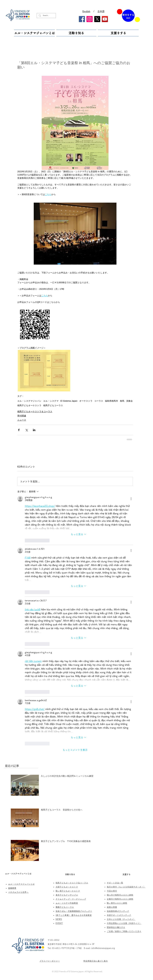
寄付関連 (22, 416)
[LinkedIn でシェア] (34, 430)
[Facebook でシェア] (19, 430)
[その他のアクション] (131, 499)
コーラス (99, 401)
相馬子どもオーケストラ (29, 405)
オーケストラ (86, 401)
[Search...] (46, 16)
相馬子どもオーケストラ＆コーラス (35, 411)
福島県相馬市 (111, 401)
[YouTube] (105, 19)
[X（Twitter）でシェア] (26, 430)
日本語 (101, 11)
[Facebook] (82, 19)
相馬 (122, 401)
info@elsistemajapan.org (103, 948)
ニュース (22, 420)
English (86, 11)
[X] (97, 19)
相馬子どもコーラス (53, 405)
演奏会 (129, 401)
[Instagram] (90, 19)
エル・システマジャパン (29, 401)
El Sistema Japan (69, 401)
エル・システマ (51, 401)
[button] (35, 33)
